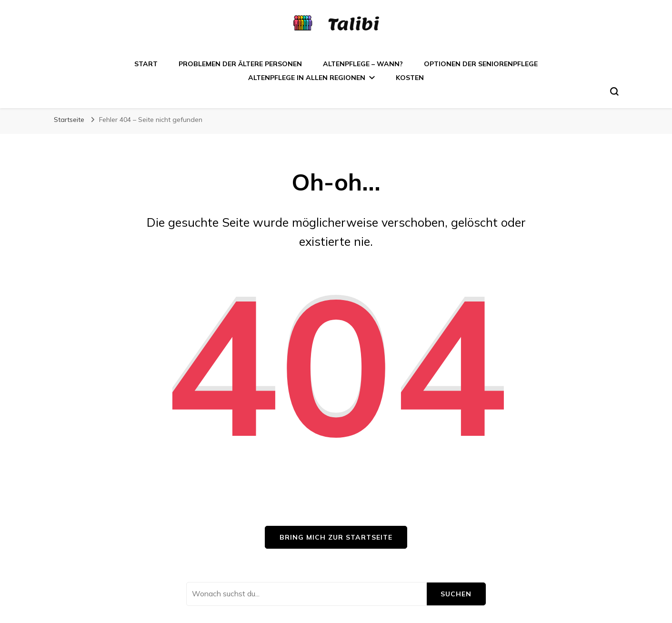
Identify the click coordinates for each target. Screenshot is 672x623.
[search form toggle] (614, 91)
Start (146, 64)
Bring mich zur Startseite (336, 537)
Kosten (410, 78)
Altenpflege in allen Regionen (307, 78)
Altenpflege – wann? (363, 64)
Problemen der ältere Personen (240, 64)
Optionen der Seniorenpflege (481, 64)
